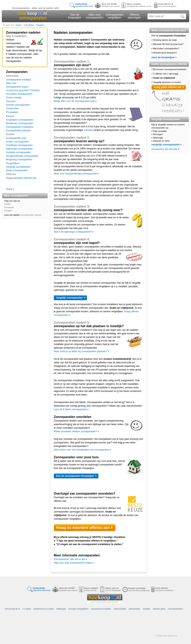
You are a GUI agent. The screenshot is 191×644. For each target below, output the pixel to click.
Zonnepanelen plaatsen (18, 131)
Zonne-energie (14, 98)
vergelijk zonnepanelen (166, 145)
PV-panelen (12, 112)
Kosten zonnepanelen (18, 142)
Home (19, 25)
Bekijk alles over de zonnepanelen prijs (74, 101)
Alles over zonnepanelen (95, 16)
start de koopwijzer (163, 57)
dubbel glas (159, 609)
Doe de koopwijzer (75, 16)
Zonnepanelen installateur (20, 127)
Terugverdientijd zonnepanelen (22, 156)
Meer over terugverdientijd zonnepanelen (75, 174)
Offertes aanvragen (134, 16)
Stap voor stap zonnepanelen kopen (73, 563)
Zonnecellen (12, 108)
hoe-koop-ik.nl (12, 609)
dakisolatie (134, 609)
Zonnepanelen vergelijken (115, 16)
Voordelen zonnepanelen (19, 94)
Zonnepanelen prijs (16, 138)
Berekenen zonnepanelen (20, 123)
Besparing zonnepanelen (19, 160)
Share (9, 189)
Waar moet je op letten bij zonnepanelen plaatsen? (81, 351)
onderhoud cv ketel (43, 609)
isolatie (146, 609)
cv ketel (27, 609)
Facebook (9, 207)
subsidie (88, 130)
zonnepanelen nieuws (31, 215)
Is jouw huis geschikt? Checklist (23, 90)
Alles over (11, 83)
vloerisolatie (120, 609)
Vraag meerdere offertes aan (21, 178)
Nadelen (40, 25)
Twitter (7, 204)
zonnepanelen (175, 609)
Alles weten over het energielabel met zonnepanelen (81, 450)
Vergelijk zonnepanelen (18, 167)
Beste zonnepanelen (17, 170)
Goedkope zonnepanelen (19, 145)
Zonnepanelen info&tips (19, 80)
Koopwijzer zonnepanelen (20, 120)
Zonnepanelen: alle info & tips (69, 559)
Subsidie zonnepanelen (18, 152)
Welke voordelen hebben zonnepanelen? (75, 431)
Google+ (8, 211)
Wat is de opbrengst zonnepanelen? (73, 232)
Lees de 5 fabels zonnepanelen (70, 409)
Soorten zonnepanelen (18, 105)
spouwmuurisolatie (101, 609)
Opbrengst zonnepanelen (19, 149)
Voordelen (29, 25)
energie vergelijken (78, 609)
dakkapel (61, 609)
